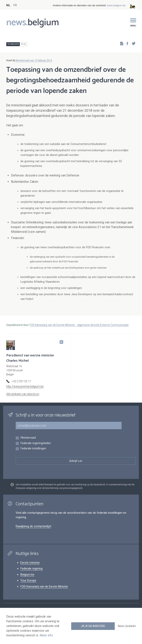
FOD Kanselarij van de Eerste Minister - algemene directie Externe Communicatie (79, 325)
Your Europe (28, 580)
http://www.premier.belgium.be (25, 386)
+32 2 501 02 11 (21, 381)
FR (15, 5)
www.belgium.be (116, 5)
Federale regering (31, 568)
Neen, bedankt (127, 626)
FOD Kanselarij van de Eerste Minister (44, 586)
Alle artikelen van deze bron (23, 394)
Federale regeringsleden (36, 443)
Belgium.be (27, 575)
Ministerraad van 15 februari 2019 (34, 60)
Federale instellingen (33, 449)
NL (8, 5)
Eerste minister (30, 563)
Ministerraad (28, 438)
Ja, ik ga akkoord (93, 626)
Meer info (46, 635)
